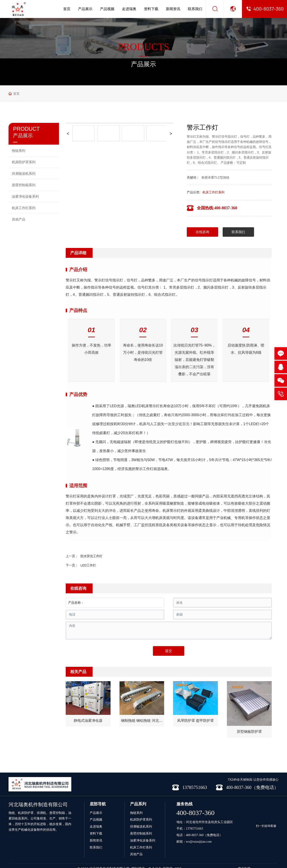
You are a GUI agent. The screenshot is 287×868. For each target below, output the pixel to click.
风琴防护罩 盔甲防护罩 (196, 720)
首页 (67, 9)
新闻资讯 (173, 9)
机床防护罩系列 (141, 813)
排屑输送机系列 (141, 820)
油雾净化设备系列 (143, 834)
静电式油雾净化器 (88, 720)
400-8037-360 (196, 806)
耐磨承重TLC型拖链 (215, 177)
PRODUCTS (143, 47)
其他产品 (136, 847)
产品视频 (107, 9)
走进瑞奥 (129, 9)
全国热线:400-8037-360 (217, 208)
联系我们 (195, 9)
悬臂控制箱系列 (141, 827)
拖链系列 (136, 806)
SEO (178, 862)
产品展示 (85, 9)
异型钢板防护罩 (249, 731)
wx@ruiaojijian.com (199, 835)
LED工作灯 (88, 565)
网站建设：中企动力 (147, 862)
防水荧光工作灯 (91, 556)
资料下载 (151, 9)
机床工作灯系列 (213, 192)
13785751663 (195, 822)
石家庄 (168, 862)
